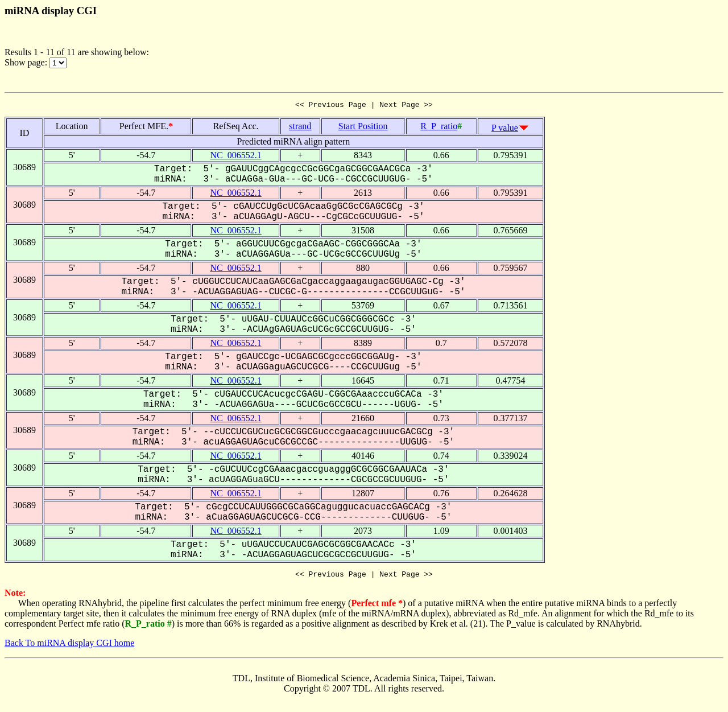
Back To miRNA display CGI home (69, 646)
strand (300, 128)
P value (505, 129)
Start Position (363, 128)
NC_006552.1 (236, 157)
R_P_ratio (439, 128)
